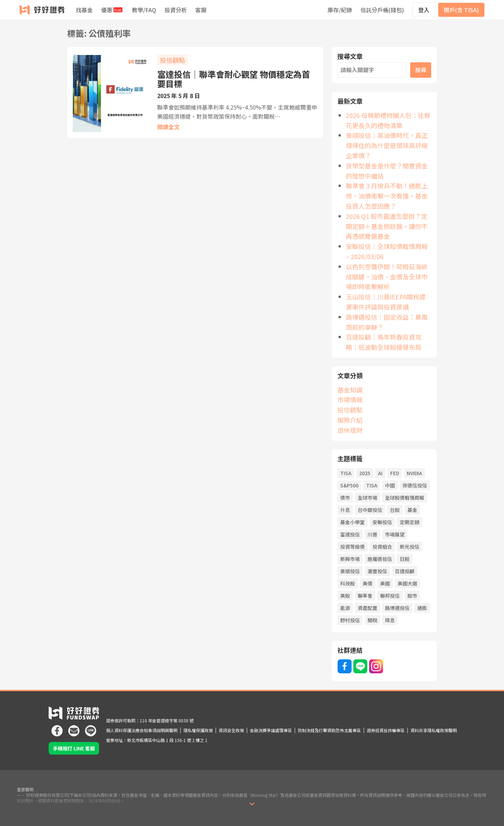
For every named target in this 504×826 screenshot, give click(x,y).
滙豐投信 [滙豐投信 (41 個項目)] (377, 571)
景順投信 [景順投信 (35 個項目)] (350, 571)
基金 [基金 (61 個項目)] (412, 510)
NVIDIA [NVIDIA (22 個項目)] (414, 473)
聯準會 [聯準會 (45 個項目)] (365, 596)
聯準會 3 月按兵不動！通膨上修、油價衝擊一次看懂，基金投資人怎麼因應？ (387, 196)
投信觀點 (173, 60)
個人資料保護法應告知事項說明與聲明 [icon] (142, 730)
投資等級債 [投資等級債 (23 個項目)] (352, 547)
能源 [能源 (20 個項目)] (345, 608)
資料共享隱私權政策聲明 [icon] (434, 730)
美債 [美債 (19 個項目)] (367, 583)
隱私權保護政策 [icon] (198, 730)
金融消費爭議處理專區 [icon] (271, 730)
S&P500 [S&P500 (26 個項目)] (349, 485)
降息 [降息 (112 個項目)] (390, 620)
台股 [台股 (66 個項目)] (395, 510)
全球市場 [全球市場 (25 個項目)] (367, 498)
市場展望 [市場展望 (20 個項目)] (395, 534)
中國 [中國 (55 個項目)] (390, 485)
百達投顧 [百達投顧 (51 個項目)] (405, 571)
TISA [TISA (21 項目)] (346, 473)
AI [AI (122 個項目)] (380, 473)
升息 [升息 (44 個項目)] (345, 510)
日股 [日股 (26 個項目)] (405, 559)
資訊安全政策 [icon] (231, 730)
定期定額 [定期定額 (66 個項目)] (409, 522)
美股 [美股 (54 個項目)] (345, 596)
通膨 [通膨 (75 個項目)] (422, 608)
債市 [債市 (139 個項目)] (345, 498)
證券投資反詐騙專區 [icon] (386, 730)
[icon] (57, 728)
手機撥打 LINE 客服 (74, 748)
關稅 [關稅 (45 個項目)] (372, 620)
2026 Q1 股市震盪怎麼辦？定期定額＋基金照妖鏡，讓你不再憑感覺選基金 (387, 226)
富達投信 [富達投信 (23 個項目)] (350, 534)
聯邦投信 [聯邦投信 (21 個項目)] (390, 596)
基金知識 (350, 390)
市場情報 (350, 400)
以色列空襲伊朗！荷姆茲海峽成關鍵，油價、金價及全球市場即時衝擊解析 (387, 277)
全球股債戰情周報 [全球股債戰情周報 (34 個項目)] (405, 498)
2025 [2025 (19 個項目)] (365, 473)
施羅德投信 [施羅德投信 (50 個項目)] (380, 559)
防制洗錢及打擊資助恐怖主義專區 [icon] (329, 730)
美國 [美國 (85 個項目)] (385, 583)
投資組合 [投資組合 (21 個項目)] (382, 547)
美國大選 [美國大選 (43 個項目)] (407, 583)
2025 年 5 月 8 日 (178, 96)
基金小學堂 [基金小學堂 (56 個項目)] (352, 522)
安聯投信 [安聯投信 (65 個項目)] (382, 522)
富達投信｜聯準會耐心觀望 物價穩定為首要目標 (234, 79)
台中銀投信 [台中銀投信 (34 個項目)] (370, 510)
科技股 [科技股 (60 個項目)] (348, 583)
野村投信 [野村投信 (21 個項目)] (350, 620)
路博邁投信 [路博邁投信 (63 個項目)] (397, 608)
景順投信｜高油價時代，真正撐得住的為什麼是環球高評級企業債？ (387, 145)
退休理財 (350, 430)
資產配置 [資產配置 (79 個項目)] (367, 608)
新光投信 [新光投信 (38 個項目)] (409, 547)
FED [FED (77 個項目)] (395, 473)
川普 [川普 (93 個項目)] (372, 534)
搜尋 (421, 70)
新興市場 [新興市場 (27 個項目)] (350, 559)
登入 (424, 10)
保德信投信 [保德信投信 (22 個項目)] (415, 485)
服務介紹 (350, 420)
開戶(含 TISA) (461, 10)
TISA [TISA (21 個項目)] (372, 485)
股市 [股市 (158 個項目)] (412, 596)
